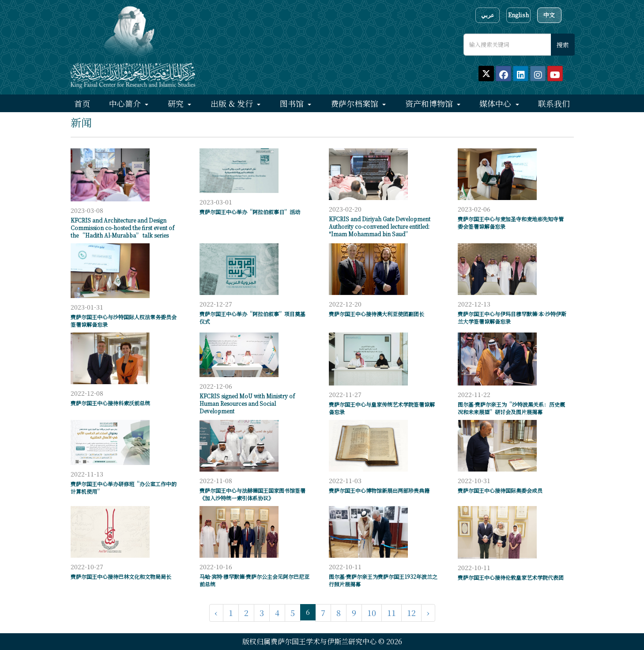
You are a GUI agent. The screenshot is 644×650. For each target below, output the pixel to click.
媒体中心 (496, 103)
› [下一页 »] (428, 612)
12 (411, 612)
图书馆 (293, 103)
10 (372, 612)
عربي (488, 15)
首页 (82, 103)
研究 (177, 103)
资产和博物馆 (430, 103)
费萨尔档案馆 (356, 103)
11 (392, 612)
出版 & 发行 (233, 103)
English (518, 15)
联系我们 (554, 103)
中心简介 (126, 103)
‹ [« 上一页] (216, 612)
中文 (549, 15)
